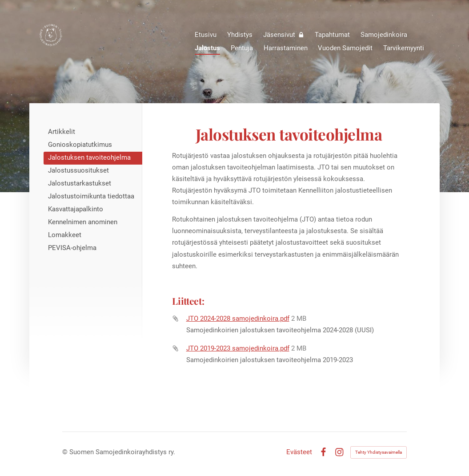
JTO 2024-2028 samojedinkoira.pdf (238, 319)
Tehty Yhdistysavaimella (379, 452)
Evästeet (299, 452)
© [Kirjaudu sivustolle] (66, 452)
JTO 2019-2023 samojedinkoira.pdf (238, 348)
